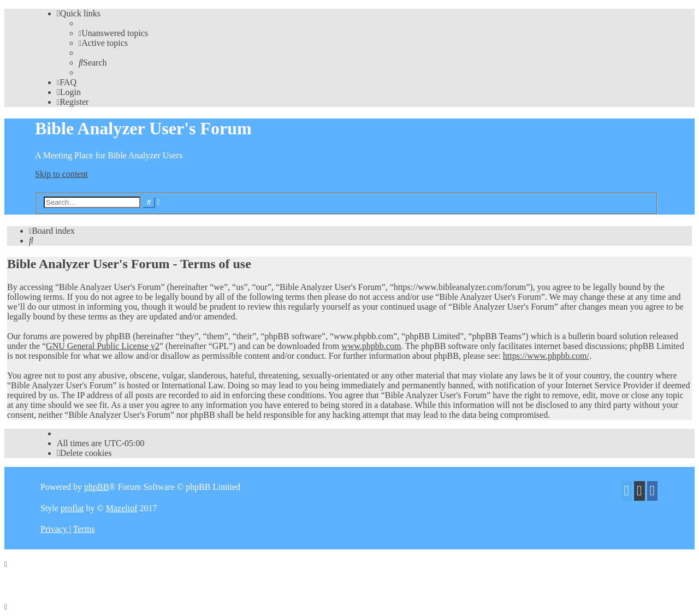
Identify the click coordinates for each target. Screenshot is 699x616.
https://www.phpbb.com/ (546, 356)
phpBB (96, 487)
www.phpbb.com (371, 346)
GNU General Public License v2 (103, 346)
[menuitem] (113, 33)
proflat (72, 508)
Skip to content (61, 174)
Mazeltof (122, 508)
